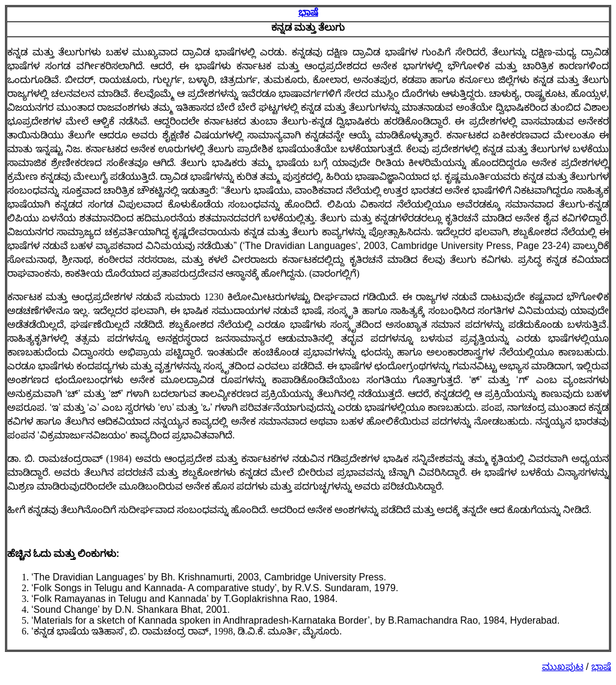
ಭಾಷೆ (308, 12)
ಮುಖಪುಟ (563, 667)
